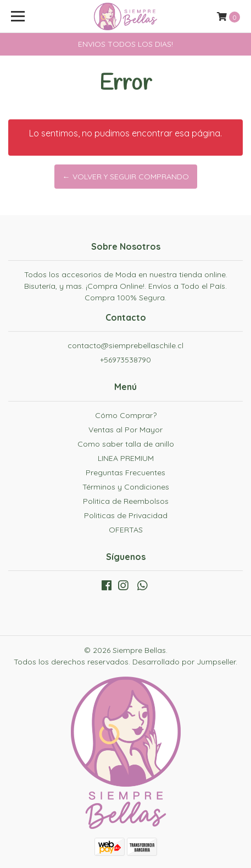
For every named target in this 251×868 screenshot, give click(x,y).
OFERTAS (126, 530)
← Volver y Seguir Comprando (126, 177)
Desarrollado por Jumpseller (184, 662)
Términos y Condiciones (126, 487)
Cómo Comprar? (126, 415)
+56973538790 (126, 360)
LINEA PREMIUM (126, 458)
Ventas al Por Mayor (126, 430)
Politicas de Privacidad (126, 515)
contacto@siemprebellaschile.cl (126, 345)
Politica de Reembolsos (126, 501)
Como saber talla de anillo (126, 444)
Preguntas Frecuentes (126, 473)
